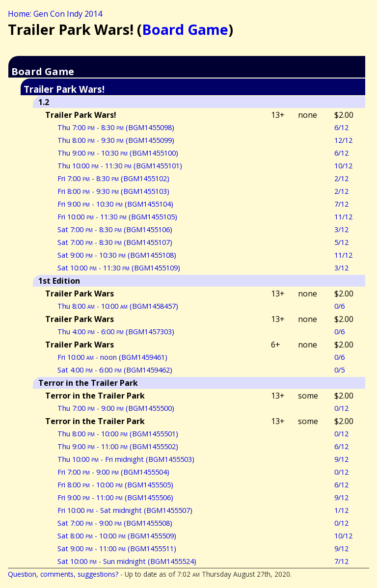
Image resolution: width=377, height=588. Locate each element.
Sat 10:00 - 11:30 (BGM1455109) (119, 268)
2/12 (341, 178)
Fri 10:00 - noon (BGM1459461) (112, 357)
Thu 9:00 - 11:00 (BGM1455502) (118, 446)
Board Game (185, 29)
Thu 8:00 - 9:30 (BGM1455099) (116, 140)
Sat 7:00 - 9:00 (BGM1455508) (115, 523)
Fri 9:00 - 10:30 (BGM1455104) (115, 204)
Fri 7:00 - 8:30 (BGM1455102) (113, 178)
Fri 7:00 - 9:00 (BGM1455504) (113, 472)
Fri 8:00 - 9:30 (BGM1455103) (113, 191)
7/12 (341, 204)
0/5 (339, 370)
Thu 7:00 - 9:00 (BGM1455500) (116, 408)
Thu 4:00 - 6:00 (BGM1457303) (116, 332)
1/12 (341, 510)
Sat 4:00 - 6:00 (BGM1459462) (115, 370)
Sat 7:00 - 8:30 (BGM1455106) (115, 229)
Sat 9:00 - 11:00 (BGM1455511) (117, 548)
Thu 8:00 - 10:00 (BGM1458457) (118, 306)
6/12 (341, 127)
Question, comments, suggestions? (63, 574)
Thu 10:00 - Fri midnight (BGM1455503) (126, 459)
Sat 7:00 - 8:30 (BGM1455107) (115, 242)
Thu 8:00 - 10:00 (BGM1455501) (118, 434)
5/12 (341, 242)
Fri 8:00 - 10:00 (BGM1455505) (115, 485)
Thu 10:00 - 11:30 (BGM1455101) (120, 166)
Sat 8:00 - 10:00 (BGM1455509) (117, 536)
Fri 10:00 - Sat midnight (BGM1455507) (125, 510)
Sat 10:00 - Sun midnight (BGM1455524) (127, 561)
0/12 (341, 408)
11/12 (343, 217)
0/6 (339, 306)
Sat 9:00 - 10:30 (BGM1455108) (117, 255)
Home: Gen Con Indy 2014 (55, 14)
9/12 (341, 459)
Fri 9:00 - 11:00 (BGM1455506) (115, 497)
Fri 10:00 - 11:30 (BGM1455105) (117, 217)
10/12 (343, 166)
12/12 (343, 140)
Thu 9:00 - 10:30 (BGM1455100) (118, 153)
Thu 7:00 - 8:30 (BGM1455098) (116, 127)
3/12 (341, 229)
